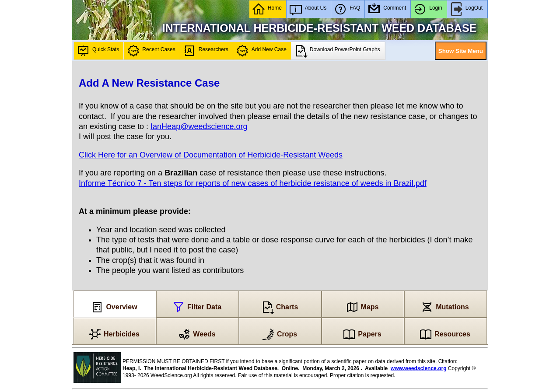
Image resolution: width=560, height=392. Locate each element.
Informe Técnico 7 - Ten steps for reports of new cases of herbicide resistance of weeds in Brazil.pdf (253, 183)
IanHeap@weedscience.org (199, 126)
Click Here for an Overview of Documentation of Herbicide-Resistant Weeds (211, 155)
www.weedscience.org (419, 368)
